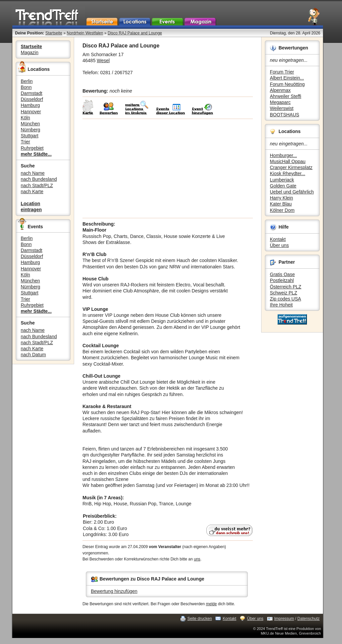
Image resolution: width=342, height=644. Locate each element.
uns (197, 559)
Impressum (284, 619)
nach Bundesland (39, 179)
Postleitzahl (282, 280)
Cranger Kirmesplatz (291, 167)
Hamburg (30, 105)
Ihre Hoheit (281, 305)
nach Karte (32, 191)
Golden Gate (283, 186)
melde (212, 604)
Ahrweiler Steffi (286, 96)
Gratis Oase (282, 274)
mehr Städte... (36, 154)
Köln (25, 118)
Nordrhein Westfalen (85, 33)
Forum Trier (282, 72)
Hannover (31, 112)
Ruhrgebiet (32, 148)
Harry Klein (281, 198)
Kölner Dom (282, 210)
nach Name (33, 173)
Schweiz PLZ (284, 293)
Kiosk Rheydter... (288, 173)
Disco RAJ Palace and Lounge (135, 33)
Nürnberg (30, 130)
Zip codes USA (285, 299)
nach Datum (33, 355)
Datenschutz (308, 619)
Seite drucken (200, 619)
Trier (25, 142)
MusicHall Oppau (288, 161)
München (30, 124)
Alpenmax (280, 90)
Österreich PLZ (286, 287)
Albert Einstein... (287, 78)
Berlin (27, 81)
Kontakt (278, 239)
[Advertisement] (168, 168)
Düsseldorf (32, 99)
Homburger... (283, 155)
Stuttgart (30, 136)
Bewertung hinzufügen (114, 591)
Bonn (26, 87)
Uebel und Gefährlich (292, 192)
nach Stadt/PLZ (37, 185)
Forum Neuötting (287, 84)
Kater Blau (281, 204)
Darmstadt (32, 93)
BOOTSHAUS (285, 115)
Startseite (54, 33)
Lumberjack (282, 180)
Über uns (279, 245)
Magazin (30, 52)
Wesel (103, 60)
